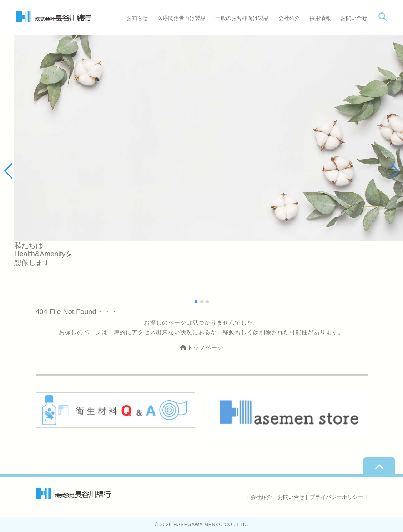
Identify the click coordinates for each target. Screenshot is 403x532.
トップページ (202, 348)
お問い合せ (354, 18)
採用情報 (320, 18)
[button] (395, 171)
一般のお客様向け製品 (242, 18)
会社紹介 (289, 18)
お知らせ (137, 18)
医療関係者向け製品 (182, 18)
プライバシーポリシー (337, 497)
